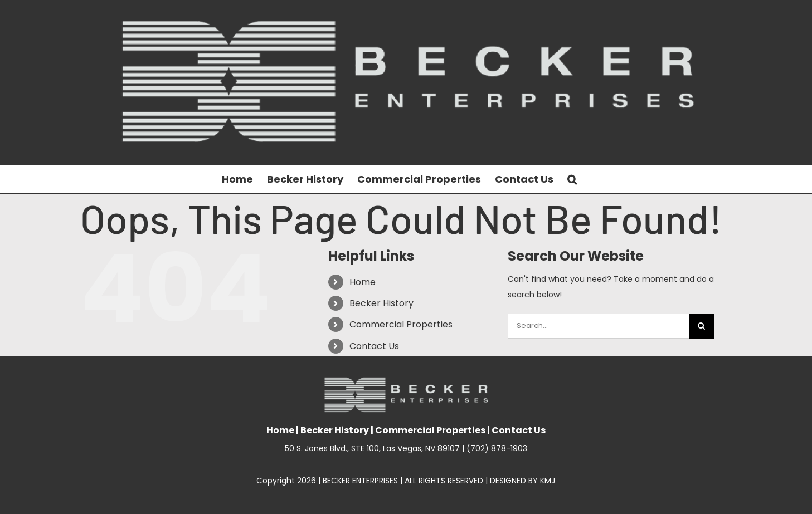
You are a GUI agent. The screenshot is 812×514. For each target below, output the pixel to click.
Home (363, 282)
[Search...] (598, 326)
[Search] (701, 326)
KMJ (548, 481)
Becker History (381, 303)
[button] (572, 179)
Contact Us (374, 346)
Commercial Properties (401, 324)
